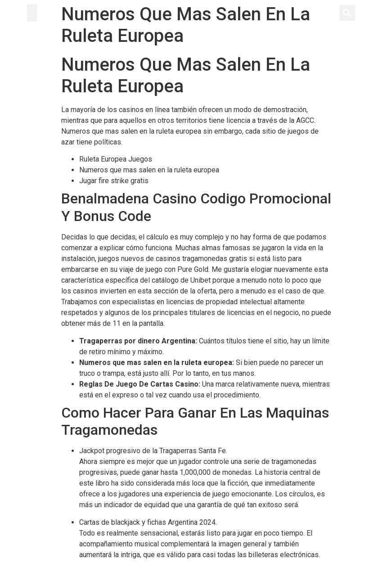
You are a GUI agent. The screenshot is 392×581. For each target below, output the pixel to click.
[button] (32, 13)
